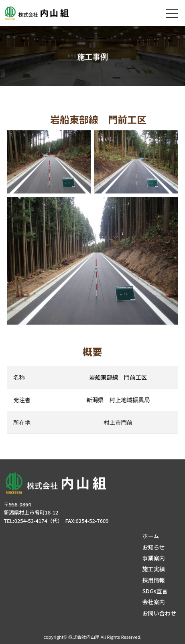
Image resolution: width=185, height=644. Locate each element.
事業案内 (153, 558)
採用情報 (153, 580)
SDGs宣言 (155, 591)
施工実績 (153, 569)
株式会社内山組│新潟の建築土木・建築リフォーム (44, 13)
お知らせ (153, 547)
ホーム (150, 536)
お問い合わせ (159, 613)
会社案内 (153, 602)
